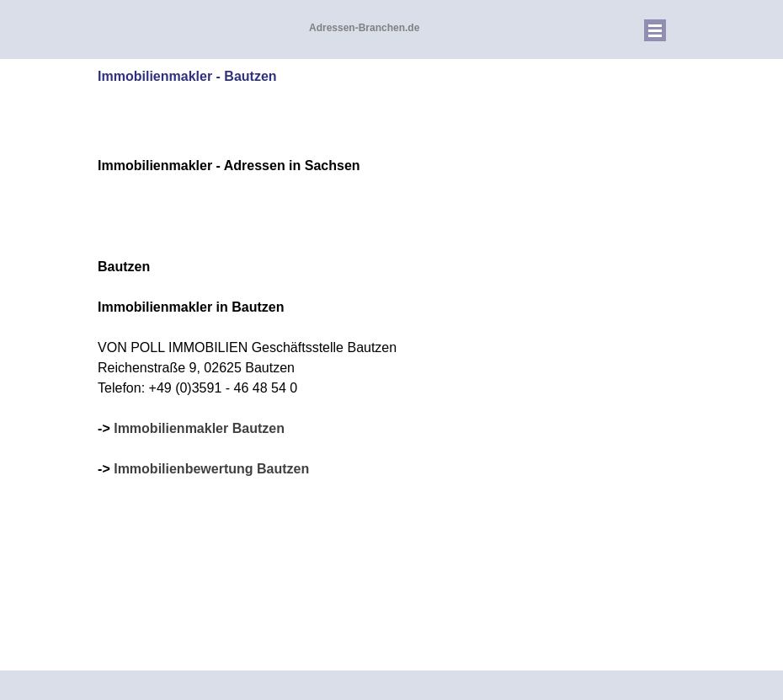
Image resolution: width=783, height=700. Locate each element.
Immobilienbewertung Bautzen (211, 469)
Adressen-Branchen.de (364, 28)
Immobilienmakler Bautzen (199, 428)
